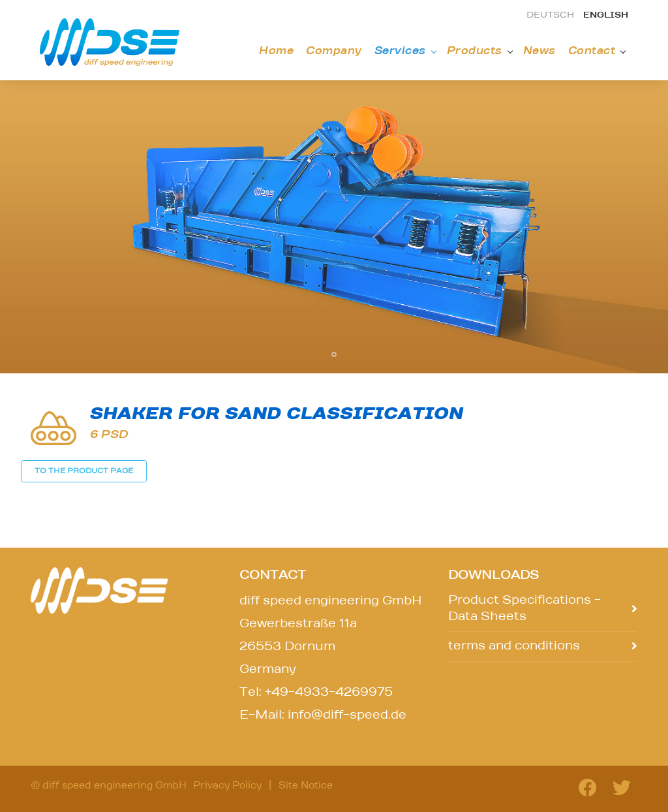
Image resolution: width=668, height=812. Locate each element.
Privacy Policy (227, 786)
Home (276, 51)
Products (475, 51)
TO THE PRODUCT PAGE (84, 471)
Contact (592, 51)
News (539, 51)
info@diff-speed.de (347, 715)
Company (334, 51)
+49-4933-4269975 (329, 693)
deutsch (550, 15)
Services (400, 51)
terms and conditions (514, 646)
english (606, 15)
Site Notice (306, 786)
